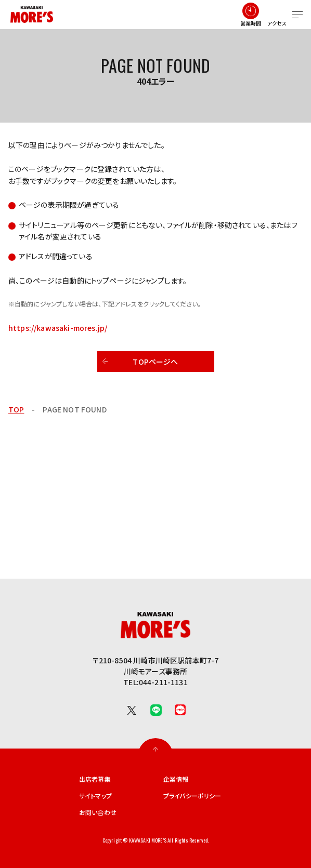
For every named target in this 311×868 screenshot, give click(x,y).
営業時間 (251, 23)
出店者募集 (95, 779)
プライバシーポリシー (192, 796)
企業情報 (176, 779)
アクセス (277, 23)
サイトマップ (95, 796)
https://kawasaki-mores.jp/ (58, 328)
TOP (16, 409)
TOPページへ (155, 362)
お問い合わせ (98, 812)
